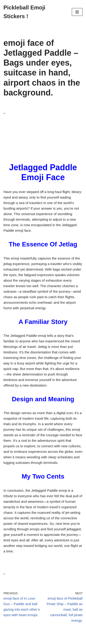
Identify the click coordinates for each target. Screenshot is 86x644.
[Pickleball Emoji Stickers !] (34, 12)
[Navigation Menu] (77, 12)
